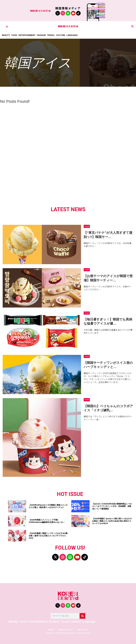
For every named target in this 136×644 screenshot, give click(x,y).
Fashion (41, 35)
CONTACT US (82, 630)
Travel (51, 35)
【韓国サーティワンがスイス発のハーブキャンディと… (108, 365)
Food (14, 35)
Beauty (6, 35)
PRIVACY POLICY (65, 630)
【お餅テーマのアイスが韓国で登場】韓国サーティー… (108, 278)
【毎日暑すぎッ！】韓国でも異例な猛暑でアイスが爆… (108, 321)
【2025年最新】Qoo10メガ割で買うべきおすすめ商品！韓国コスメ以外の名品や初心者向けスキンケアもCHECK (112, 521)
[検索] (82, 616)
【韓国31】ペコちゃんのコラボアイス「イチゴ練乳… (108, 408)
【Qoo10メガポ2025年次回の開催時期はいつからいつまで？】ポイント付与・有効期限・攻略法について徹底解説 (112, 506)
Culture (61, 35)
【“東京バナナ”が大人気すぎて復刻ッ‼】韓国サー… (108, 235)
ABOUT (51, 630)
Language (72, 35)
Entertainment (27, 35)
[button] (132, 26)
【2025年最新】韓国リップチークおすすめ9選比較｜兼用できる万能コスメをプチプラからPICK (48, 536)
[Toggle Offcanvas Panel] (7, 26)
